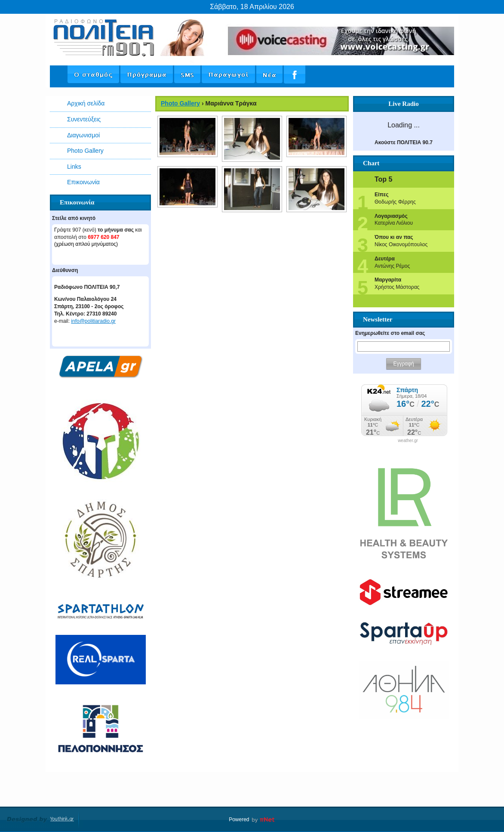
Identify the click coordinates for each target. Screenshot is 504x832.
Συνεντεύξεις (84, 119)
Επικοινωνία (83, 182)
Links (74, 167)
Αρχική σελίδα (86, 103)
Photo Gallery (85, 151)
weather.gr (408, 441)
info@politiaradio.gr (93, 321)
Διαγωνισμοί (83, 135)
